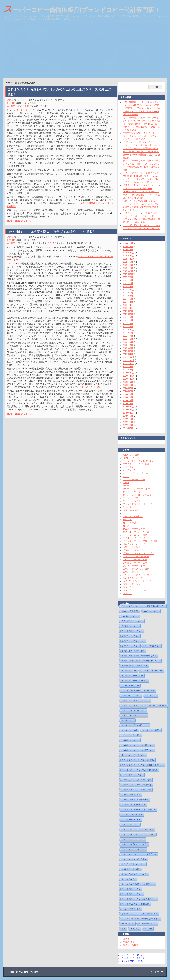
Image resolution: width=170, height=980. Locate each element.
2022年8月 (127, 333)
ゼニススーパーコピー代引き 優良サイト (136, 745)
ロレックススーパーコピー (135, 590)
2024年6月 (127, 296)
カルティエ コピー (127, 671)
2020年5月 (127, 394)
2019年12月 (127, 407)
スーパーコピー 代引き (130, 955)
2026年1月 (127, 249)
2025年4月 (127, 277)
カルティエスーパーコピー (150, 671)
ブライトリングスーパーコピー (137, 553)
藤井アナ (147, 929)
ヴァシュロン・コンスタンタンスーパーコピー (73, 245)
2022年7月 (127, 336)
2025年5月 (127, 274)
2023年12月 (127, 305)
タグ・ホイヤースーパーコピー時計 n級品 (136, 760)
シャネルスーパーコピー (130, 695)
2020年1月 (127, 403)
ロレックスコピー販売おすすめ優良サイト (137, 884)
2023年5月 (127, 317)
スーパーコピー (129, 513)
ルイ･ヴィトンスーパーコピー (136, 581)
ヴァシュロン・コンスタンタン (33, 245)
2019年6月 (127, 425)
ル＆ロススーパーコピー (134, 578)
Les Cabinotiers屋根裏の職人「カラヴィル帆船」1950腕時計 (52, 234)
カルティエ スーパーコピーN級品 (133, 681)
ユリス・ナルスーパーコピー (136, 569)
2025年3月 (127, 280)
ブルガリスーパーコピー (134, 559)
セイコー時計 (128, 523)
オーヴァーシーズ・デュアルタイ (133, 666)
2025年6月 (127, 271)
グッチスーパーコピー (132, 492)
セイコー (126, 519)
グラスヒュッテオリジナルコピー (138, 495)
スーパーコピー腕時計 (150, 730)
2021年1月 (127, 370)
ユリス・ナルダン (130, 572)
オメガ (23, 107)
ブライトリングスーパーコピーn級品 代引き (137, 810)
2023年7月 (127, 314)
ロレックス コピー (130, 587)
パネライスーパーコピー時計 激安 (133, 800)
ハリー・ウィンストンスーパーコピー (135, 780)
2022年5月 (127, 342)
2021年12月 (127, 357)
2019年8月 (127, 419)
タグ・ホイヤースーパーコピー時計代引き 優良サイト (141, 765)
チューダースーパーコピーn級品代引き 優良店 (138, 770)
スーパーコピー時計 (90, 384)
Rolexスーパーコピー (132, 458)
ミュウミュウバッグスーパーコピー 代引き (137, 834)
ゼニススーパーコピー (132, 529)
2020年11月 (127, 376)
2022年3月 (127, 348)
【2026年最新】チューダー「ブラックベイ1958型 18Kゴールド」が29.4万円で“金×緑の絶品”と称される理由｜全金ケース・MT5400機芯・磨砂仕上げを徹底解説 (140, 124)
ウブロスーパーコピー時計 (135, 464)
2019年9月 (127, 416)
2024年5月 (127, 299)
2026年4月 (127, 243)
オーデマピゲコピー (151, 646)
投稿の (127, 942)
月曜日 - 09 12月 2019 (27, 242)
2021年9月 (127, 366)
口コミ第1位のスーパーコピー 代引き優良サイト (139, 919)
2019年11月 (127, 410)
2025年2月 (127, 283)
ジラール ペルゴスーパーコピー (133, 715)
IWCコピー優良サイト (129, 611)
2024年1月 (127, 302)
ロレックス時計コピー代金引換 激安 (134, 904)
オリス (125, 482)
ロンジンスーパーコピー (130, 909)
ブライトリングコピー (132, 550)
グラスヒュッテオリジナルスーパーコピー (137, 690)
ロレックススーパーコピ (130, 889)
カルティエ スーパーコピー (135, 489)
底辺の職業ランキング (146, 924)
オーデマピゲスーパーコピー (136, 473)
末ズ (122, 929)
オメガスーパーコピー (41, 107)
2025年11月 (127, 256)
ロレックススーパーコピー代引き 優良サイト (138, 899)
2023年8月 (127, 311)
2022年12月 (127, 330)
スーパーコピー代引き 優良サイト (133, 725)
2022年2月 (127, 351)
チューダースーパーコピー (135, 535)
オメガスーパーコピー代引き (131, 641)
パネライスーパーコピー (134, 544)
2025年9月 (127, 262)
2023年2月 (127, 326)
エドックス (127, 467)
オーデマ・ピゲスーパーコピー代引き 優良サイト (139, 661)
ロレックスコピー (127, 879)
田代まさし (134, 929)
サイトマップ (157, 972)
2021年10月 (127, 363)
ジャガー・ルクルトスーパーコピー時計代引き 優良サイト (143, 705)
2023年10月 (127, 308)
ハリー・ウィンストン (132, 547)
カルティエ (127, 486)
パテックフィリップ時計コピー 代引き (135, 785)
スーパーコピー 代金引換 (132, 958)
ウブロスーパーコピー (129, 626)
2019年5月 (127, 428)
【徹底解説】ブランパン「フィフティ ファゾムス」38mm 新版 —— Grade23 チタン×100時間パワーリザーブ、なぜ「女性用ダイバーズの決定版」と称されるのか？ (140, 191)
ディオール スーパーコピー (135, 538)
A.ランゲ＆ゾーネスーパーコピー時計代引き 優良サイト (142, 606)
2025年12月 (127, 253)
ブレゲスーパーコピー (132, 566)
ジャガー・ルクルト (131, 501)
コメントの (129, 945)
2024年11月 (127, 289)
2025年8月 (127, 265)
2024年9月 (127, 293)
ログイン (126, 939)
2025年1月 (127, 286)
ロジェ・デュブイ (130, 584)
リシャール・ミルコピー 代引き (133, 859)
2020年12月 (127, 373)
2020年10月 (127, 379)
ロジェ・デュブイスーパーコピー (133, 874)
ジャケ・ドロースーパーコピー (137, 504)
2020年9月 (127, 382)
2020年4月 (127, 397)
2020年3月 (127, 400)
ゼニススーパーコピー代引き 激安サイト (136, 750)
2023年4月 (127, 320)
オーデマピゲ (128, 470)
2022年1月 (127, 354)
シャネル (126, 507)
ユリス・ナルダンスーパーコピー (133, 844)
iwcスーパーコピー (131, 455)
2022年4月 (127, 345)
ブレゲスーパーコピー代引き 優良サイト (136, 829)
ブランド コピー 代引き (131, 961)
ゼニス (125, 526)
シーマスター (150, 695)
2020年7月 (127, 388)
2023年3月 (127, 323)
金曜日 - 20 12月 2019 (27, 104)
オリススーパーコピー (129, 646)
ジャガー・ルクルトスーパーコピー (134, 700)
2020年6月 (127, 391)
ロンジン (126, 593)
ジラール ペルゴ (129, 510)
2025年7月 (127, 268)
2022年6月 (127, 339)
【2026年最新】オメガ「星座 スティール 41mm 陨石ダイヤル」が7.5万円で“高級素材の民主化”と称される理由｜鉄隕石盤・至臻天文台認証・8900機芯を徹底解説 (140, 108)
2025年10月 (127, 259)
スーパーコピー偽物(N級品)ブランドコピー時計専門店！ (82, 9)
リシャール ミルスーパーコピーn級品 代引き (137, 854)
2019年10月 (127, 413)
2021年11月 (127, 360)
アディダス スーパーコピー (131, 621)
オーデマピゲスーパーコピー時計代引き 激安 (138, 656)
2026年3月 (127, 246)
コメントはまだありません (21, 218)
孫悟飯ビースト (126, 924)
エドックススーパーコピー (131, 631)
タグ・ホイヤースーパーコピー (137, 532)
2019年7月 (127, 422)
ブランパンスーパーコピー (135, 556)
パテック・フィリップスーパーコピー (140, 541)
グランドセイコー (130, 498)
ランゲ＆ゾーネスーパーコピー (137, 575)
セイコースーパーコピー (130, 735)
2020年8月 (127, 385)
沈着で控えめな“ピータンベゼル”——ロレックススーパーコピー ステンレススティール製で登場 (140, 136)
